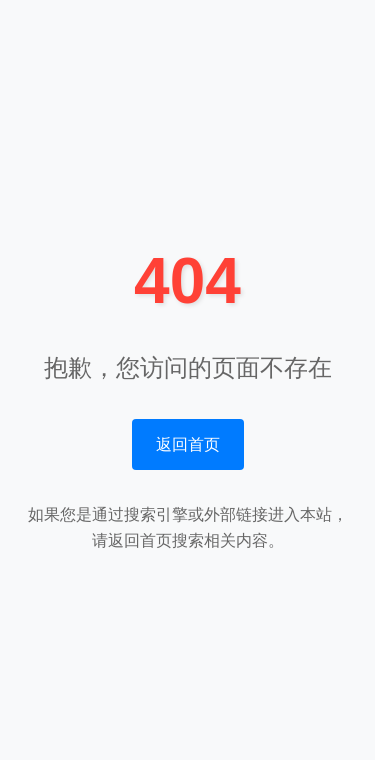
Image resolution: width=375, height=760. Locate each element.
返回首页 (188, 444)
